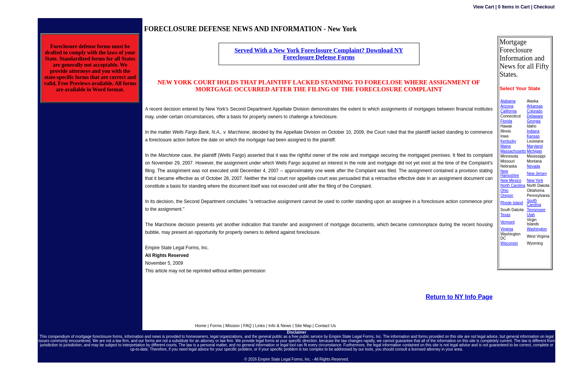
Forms (216, 326)
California (508, 111)
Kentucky (508, 141)
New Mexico (511, 180)
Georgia (534, 121)
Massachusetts (513, 151)
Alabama (508, 101)
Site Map (303, 326)
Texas (505, 215)
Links (260, 326)
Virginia (507, 229)
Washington (537, 229)
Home (201, 326)
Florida (506, 121)
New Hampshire (509, 173)
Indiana (533, 131)
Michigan (535, 151)
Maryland (535, 146)
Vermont (507, 222)
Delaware (535, 116)
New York (535, 180)
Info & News (280, 326)
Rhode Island (512, 203)
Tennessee (536, 210)
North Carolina (513, 186)
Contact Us (325, 326)
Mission (233, 326)
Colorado (535, 111)
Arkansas (535, 106)
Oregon (507, 196)
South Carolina (534, 203)
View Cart (483, 7)
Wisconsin (509, 243)
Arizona (507, 106)
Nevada (533, 166)
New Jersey (537, 174)
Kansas (533, 136)
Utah (531, 215)
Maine (505, 146)
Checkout (544, 7)
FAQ (247, 326)
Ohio (504, 191)
